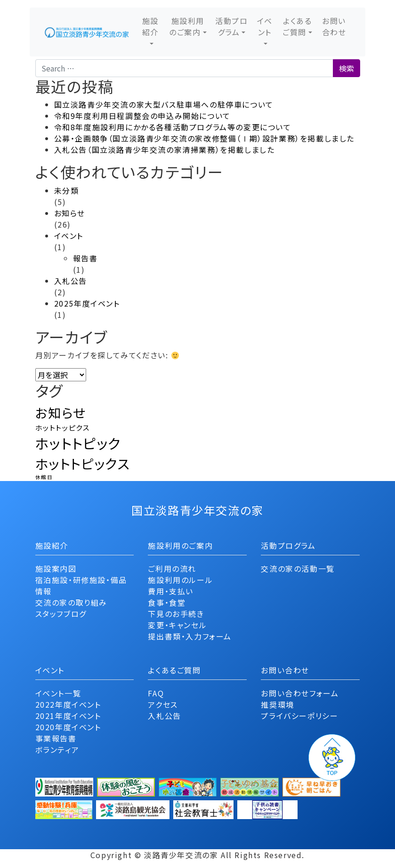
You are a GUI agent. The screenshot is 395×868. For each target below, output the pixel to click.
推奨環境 (277, 704)
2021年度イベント (68, 716)
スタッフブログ (61, 614)
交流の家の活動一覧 (298, 568)
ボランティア (57, 750)
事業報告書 (56, 738)
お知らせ (70, 213)
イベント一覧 (58, 693)
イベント (265, 26)
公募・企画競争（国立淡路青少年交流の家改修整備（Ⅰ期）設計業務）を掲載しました (204, 138)
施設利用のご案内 (187, 26)
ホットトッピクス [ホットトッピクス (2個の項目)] (63, 427)
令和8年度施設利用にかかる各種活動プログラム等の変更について (173, 127)
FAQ (156, 693)
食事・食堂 (167, 602)
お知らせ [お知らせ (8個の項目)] (61, 413)
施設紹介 (150, 26)
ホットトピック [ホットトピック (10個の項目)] (78, 443)
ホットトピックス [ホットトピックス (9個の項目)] (83, 463)
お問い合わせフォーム (300, 693)
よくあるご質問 (297, 26)
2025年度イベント (87, 303)
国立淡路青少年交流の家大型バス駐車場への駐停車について (164, 104)
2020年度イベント (68, 727)
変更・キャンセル (177, 625)
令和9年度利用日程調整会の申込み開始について (142, 116)
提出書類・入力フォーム (190, 636)
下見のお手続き (176, 614)
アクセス (163, 704)
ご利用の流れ (172, 568)
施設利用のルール (180, 580)
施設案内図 (56, 568)
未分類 (67, 190)
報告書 (85, 258)
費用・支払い (171, 591)
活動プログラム (231, 26)
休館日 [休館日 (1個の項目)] (44, 477)
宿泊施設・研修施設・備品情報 (81, 585)
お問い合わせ (334, 26)
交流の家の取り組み (71, 602)
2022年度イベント (68, 704)
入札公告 (71, 281)
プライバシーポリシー (299, 716)
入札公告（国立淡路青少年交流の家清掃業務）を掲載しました (165, 150)
